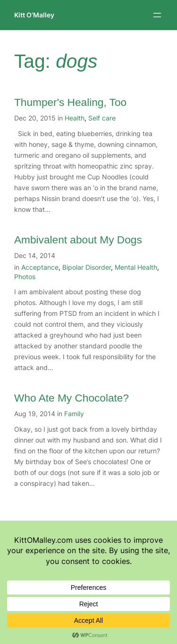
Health (75, 118)
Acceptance (40, 267)
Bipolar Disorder (87, 267)
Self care (102, 118)
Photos (25, 277)
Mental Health (136, 267)
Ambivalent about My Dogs (78, 240)
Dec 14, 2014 (35, 255)
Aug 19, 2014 (35, 414)
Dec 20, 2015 (35, 118)
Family (74, 414)
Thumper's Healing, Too (70, 102)
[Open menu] (157, 15)
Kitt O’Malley (34, 15)
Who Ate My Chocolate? (72, 398)
